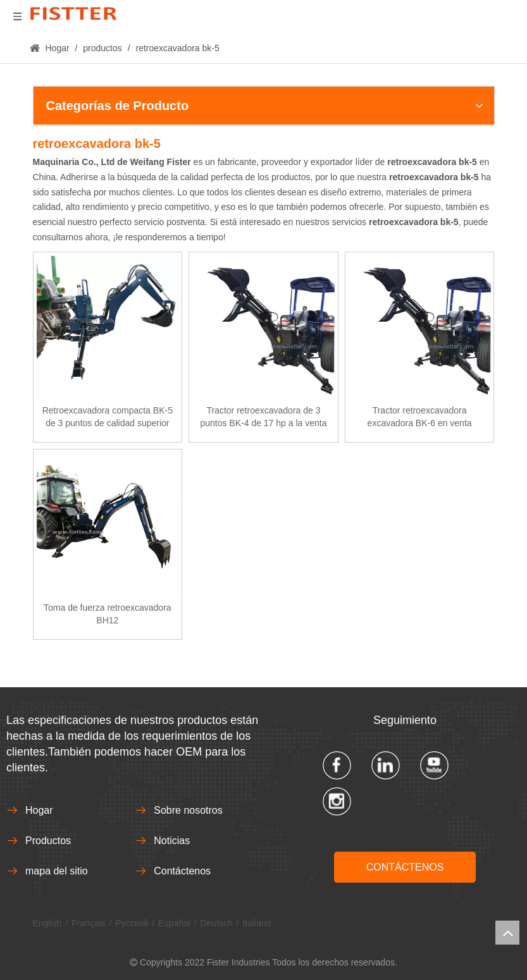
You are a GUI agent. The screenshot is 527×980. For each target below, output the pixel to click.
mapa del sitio (57, 871)
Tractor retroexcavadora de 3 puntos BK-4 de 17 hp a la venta (263, 417)
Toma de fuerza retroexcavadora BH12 (108, 614)
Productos (48, 841)
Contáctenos (182, 871)
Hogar (39, 810)
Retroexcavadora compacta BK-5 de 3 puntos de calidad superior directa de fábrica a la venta (108, 417)
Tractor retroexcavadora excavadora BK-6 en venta (420, 417)
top (507, 933)
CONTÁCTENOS (405, 867)
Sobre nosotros (188, 810)
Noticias (172, 841)
